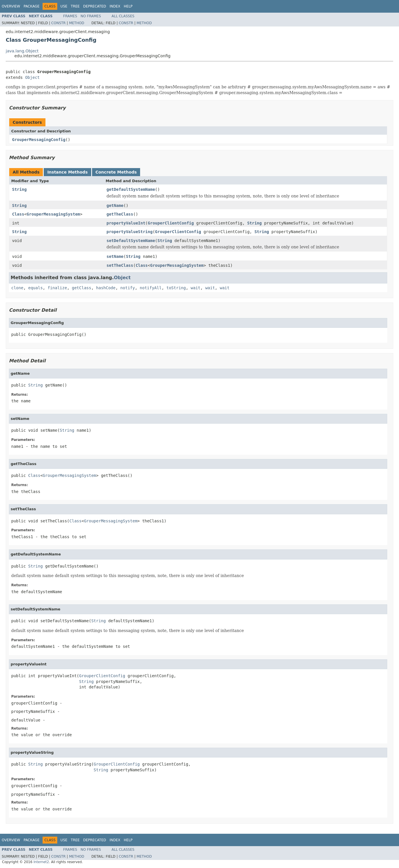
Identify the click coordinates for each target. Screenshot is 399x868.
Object (32, 77)
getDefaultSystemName (131, 189)
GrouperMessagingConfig (39, 140)
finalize (57, 288)
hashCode (106, 288)
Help (128, 6)
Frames (70, 16)
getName (115, 205)
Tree (75, 6)
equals (36, 288)
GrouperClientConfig (171, 223)
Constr (58, 23)
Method (77, 23)
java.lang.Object (22, 51)
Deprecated (95, 6)
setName (115, 256)
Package (31, 6)
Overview (11, 6)
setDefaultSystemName (131, 241)
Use (64, 6)
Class (18, 214)
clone (17, 288)
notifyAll (151, 288)
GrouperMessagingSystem (53, 214)
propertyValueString (129, 232)
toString (176, 288)
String (19, 189)
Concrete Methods (116, 172)
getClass (82, 288)
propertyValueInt (126, 223)
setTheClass (120, 265)
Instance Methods (67, 172)
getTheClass (120, 214)
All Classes (123, 16)
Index (115, 6)
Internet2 (41, 862)
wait (196, 288)
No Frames (91, 16)
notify (128, 288)
